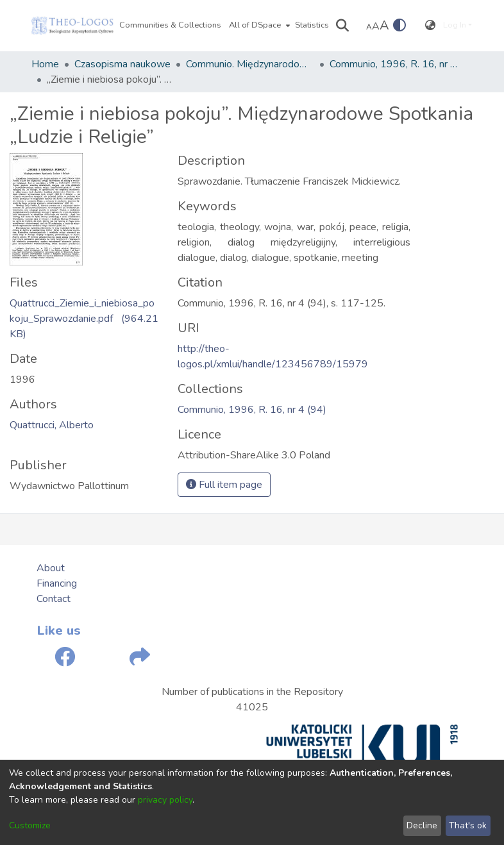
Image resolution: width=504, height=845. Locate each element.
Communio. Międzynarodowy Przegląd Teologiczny (250, 64)
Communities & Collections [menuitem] (170, 25)
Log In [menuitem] (455, 25)
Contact (54, 599)
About (51, 568)
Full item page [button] (224, 485)
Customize (30, 825)
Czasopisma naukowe (122, 64)
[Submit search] (343, 26)
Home (45, 64)
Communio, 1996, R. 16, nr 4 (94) (394, 64)
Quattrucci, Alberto (52, 425)
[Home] (72, 26)
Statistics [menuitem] (312, 25)
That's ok (468, 825)
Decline (422, 825)
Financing (57, 583)
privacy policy (165, 800)
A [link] (369, 27)
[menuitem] (258, 26)
